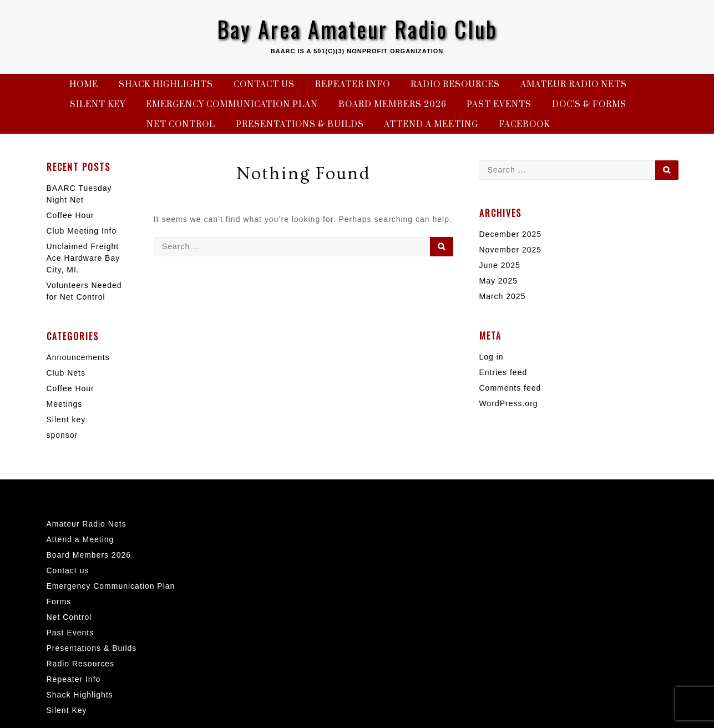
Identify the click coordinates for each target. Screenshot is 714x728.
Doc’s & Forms (589, 105)
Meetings (65, 404)
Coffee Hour (70, 215)
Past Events (499, 105)
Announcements (78, 357)
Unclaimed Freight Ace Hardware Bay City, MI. (83, 258)
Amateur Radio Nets (574, 85)
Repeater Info (353, 85)
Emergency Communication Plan (232, 105)
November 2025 (511, 250)
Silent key (66, 419)
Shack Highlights (166, 85)
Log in (492, 357)
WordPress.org (509, 403)
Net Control (181, 125)
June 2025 (500, 265)
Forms (59, 601)
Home (84, 85)
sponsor (62, 435)
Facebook (524, 125)
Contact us (264, 85)
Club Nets (66, 373)
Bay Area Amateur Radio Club (357, 29)
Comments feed (510, 388)
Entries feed (503, 372)
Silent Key (98, 105)
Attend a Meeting (431, 125)
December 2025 (511, 234)
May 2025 (498, 281)
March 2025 (503, 296)
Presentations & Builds (300, 125)
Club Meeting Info (82, 231)
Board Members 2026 (393, 105)
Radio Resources (455, 85)
